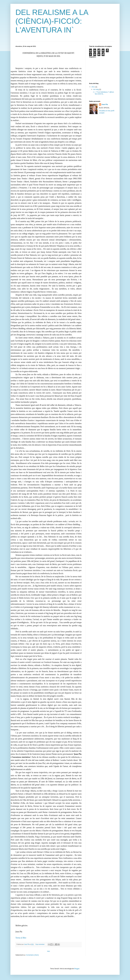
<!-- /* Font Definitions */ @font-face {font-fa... (104, 93)
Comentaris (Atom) (32, 955)
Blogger (77, 969)
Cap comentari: (40, 944)
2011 (93, 87)
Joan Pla (105, 104)
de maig (96, 89)
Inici (48, 951)
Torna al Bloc (21, 938)
